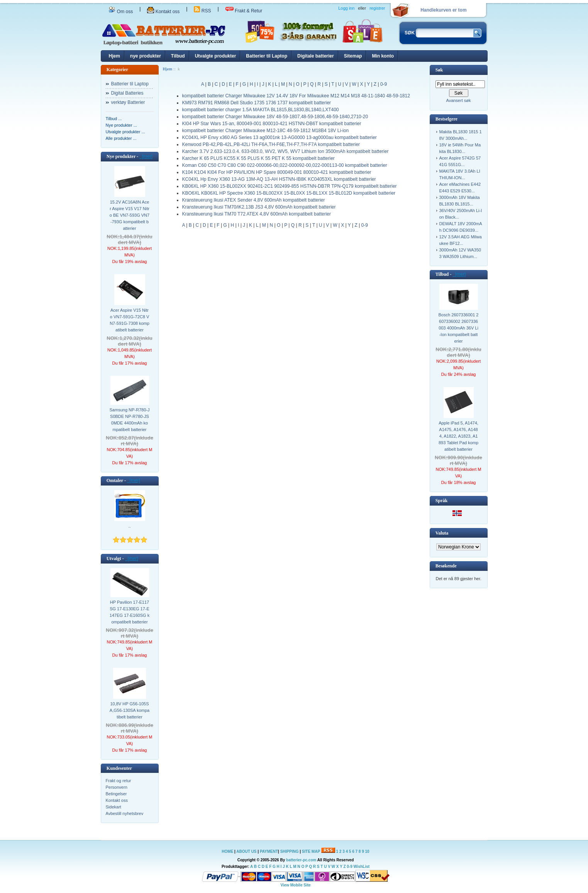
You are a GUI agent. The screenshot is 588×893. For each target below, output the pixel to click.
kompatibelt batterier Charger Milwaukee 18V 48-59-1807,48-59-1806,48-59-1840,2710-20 (275, 117)
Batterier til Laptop (267, 56)
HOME (227, 851)
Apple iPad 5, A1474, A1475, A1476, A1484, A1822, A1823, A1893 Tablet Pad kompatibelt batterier (458, 436)
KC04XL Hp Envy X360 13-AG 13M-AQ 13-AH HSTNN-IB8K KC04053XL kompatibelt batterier (279, 179)
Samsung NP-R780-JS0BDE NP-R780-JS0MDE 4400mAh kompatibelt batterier (130, 420)
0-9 (384, 84)
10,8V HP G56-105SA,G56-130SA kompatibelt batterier (130, 710)
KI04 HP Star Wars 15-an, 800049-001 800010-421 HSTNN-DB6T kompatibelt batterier (272, 124)
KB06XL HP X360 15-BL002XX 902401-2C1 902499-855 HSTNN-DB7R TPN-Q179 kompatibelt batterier (290, 186)
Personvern (117, 787)
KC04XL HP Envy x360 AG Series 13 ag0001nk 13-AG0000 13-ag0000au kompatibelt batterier (280, 138)
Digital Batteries (127, 93)
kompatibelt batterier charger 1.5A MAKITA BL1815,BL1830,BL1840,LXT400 (261, 110)
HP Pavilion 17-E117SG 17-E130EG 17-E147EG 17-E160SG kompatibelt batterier (130, 612)
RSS (202, 11)
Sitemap (353, 56)
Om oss (121, 12)
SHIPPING (290, 851)
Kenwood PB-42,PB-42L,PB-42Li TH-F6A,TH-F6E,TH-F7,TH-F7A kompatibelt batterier (271, 144)
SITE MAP (311, 851)
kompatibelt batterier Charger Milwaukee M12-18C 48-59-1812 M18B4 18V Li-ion (266, 131)
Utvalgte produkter (216, 56)
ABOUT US (247, 851)
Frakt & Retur (244, 11)
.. (129, 526)
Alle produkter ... (121, 138)
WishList (362, 867)
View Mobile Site (295, 885)
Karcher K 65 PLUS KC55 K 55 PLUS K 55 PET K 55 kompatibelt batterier (258, 158)
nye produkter (146, 56)
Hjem (114, 56)
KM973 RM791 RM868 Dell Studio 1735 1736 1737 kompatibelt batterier (257, 103)
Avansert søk (459, 100)
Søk (439, 70)
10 (367, 851)
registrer (377, 8)
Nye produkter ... (121, 125)
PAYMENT (269, 851)
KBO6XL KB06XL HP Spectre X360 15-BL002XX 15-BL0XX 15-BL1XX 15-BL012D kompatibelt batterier (289, 193)
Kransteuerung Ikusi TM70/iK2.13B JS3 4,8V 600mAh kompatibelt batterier (259, 207)
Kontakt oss (163, 12)
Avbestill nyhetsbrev (125, 813)
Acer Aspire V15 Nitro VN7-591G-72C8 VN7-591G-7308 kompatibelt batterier (130, 320)
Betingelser (116, 794)
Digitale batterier (316, 56)
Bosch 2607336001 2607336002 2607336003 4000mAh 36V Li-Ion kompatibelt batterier (459, 328)
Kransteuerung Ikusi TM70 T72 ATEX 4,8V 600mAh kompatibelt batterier (257, 214)
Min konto (383, 56)
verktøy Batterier (128, 102)
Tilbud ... (114, 119)
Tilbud (178, 56)
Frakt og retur (119, 781)
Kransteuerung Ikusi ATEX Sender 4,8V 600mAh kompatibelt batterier (254, 200)
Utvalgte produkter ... (125, 132)
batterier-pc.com (301, 860)
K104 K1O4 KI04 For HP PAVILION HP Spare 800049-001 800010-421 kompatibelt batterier (277, 172)
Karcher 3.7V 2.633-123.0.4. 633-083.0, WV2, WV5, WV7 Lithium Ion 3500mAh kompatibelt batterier (286, 151)
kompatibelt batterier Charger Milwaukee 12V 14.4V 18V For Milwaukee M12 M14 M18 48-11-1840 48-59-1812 (296, 96)
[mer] (146, 156)
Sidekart (114, 807)
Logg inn (346, 8)
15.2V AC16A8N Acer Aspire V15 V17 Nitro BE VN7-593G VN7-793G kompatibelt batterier (130, 215)
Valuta (442, 533)
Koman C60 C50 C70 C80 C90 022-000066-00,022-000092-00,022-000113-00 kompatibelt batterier (285, 165)
